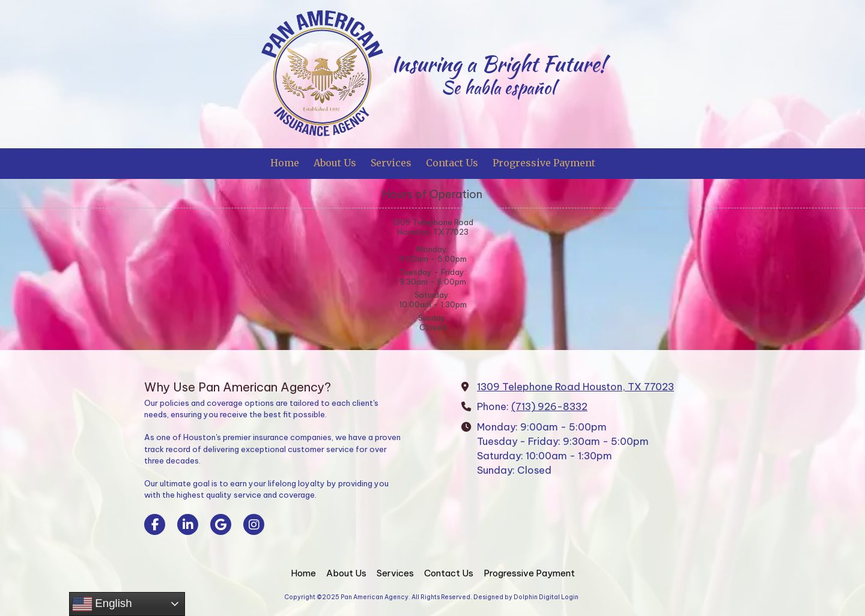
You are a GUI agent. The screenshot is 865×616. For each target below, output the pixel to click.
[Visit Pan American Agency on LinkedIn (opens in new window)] (188, 524)
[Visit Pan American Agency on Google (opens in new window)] (221, 524)
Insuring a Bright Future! (498, 64)
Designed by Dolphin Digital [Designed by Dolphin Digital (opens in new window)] (517, 597)
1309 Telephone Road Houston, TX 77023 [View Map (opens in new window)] (575, 387)
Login (570, 597)
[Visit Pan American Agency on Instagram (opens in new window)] (254, 524)
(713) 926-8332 (549, 406)
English (102, 604)
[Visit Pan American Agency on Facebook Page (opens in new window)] (155, 524)
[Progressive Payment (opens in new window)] (544, 164)
